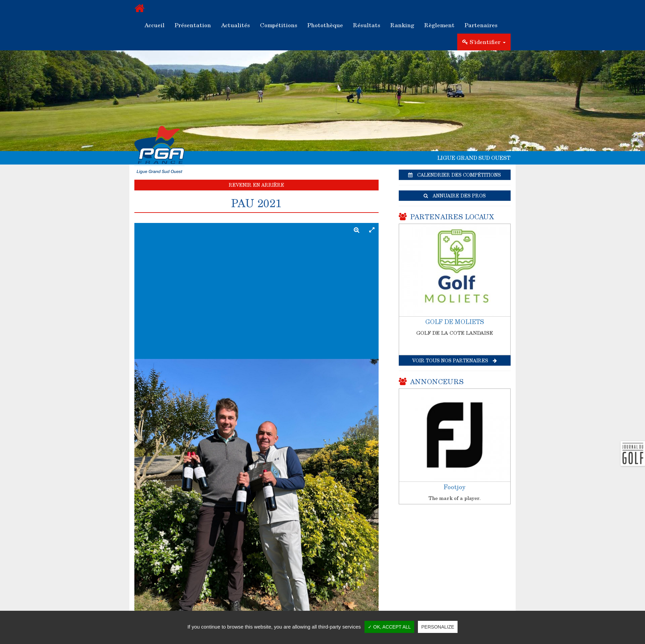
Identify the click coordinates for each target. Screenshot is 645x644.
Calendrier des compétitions (455, 175)
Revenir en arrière (256, 185)
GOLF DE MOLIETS (455, 322)
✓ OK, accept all (389, 627)
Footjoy (455, 487)
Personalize (438, 627)
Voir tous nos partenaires (455, 360)
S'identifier (484, 42)
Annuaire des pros (455, 196)
